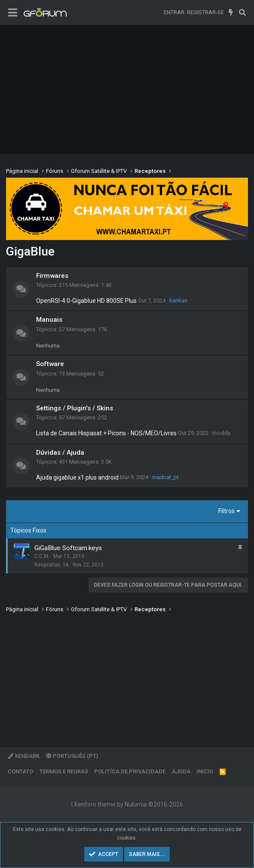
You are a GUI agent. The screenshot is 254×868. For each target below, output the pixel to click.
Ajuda (181, 771)
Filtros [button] (226, 511)
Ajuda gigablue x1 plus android (77, 477)
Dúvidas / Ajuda (60, 452)
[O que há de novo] (231, 12)
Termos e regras (64, 771)
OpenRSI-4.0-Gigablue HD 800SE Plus (86, 301)
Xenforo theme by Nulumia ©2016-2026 (129, 804)
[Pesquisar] (242, 12)
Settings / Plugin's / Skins (75, 408)
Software (50, 364)
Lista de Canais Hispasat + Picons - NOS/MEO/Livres (106, 433)
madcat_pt (165, 477)
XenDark (24, 756)
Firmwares (52, 276)
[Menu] (13, 13)
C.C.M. (42, 556)
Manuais (49, 320)
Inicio (205, 771)
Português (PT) (72, 756)
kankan (178, 300)
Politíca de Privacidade (130, 771)
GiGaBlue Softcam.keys (68, 548)
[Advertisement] (127, 89)
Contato (20, 771)
